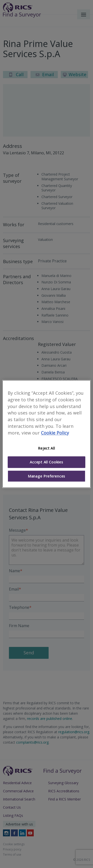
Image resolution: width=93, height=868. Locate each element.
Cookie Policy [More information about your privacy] (55, 433)
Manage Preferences (46, 476)
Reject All (46, 448)
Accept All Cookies (46, 462)
